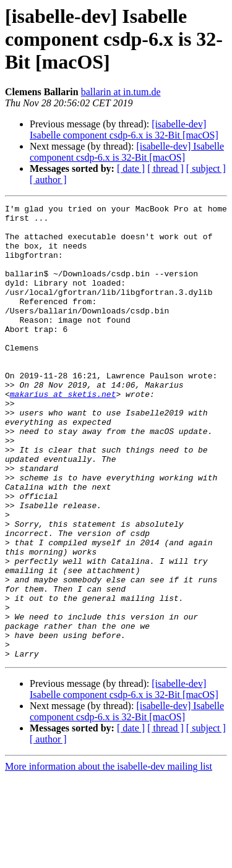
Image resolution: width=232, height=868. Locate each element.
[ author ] (48, 180)
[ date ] (131, 168)
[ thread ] (165, 168)
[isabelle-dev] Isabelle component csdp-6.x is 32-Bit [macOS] (124, 130)
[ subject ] (206, 168)
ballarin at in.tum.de (121, 92)
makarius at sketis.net (63, 433)
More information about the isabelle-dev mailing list (109, 857)
